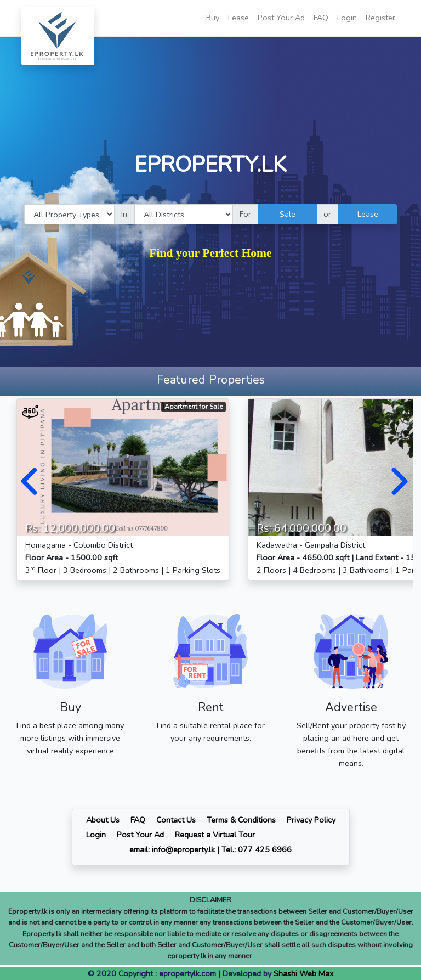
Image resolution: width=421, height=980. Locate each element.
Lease (238, 18)
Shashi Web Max (304, 973)
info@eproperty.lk (183, 849)
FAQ (321, 18)
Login (347, 18)
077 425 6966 (265, 849)
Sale (288, 214)
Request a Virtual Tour (215, 835)
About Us (103, 820)
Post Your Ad (281, 18)
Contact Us (176, 820)
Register (380, 18)
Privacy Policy (311, 820)
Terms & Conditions (241, 820)
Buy (213, 18)
